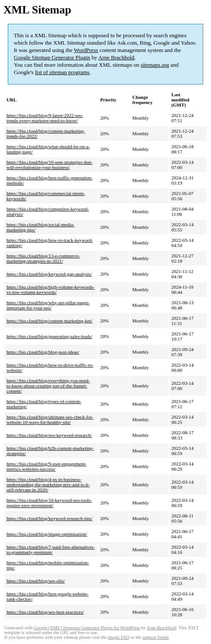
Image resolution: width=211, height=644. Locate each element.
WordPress (86, 50)
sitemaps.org (155, 65)
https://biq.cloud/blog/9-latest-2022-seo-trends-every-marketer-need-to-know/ (45, 118)
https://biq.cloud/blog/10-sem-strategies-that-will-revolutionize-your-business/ (50, 165)
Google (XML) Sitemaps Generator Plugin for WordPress (87, 628)
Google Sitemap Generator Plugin (52, 57)
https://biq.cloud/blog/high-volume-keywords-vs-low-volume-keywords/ (51, 289)
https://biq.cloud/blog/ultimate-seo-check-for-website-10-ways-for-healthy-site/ (50, 420)
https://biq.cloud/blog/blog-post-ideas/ (43, 352)
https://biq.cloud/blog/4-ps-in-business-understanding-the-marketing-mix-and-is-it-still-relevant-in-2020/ (48, 485)
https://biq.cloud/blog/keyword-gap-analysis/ (49, 274)
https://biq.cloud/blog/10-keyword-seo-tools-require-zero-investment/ (49, 503)
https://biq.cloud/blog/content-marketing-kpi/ (50, 321)
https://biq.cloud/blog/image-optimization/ (47, 534)
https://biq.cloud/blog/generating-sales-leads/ (49, 336)
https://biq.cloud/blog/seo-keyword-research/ (49, 435)
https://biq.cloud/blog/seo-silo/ (36, 581)
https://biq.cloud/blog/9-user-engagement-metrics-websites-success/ (46, 466)
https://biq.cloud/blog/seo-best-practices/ (45, 612)
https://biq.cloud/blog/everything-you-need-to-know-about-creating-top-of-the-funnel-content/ (48, 386)
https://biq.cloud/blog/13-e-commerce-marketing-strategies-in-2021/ (43, 258)
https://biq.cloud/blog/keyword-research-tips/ (50, 518)
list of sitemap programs (62, 72)
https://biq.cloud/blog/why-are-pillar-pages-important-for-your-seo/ (48, 305)
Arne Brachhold (116, 57)
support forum (155, 637)
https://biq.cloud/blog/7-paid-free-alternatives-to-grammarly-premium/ (51, 550)
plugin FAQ (118, 637)
